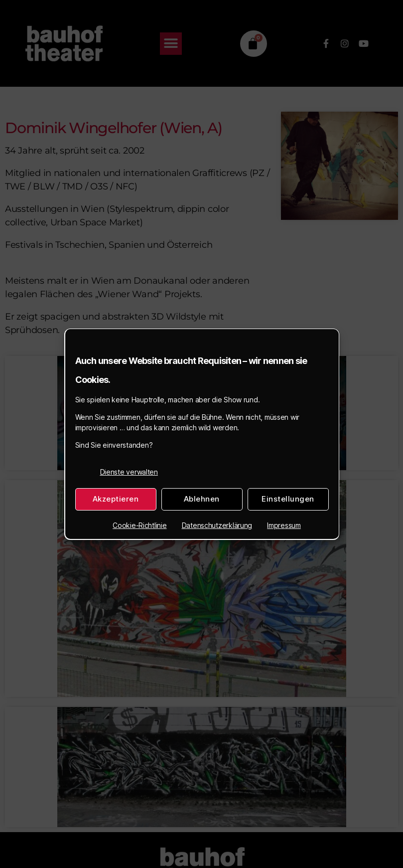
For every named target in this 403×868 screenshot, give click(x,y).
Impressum (284, 525)
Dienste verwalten (129, 472)
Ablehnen (202, 499)
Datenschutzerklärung (217, 525)
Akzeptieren (116, 499)
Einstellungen (288, 499)
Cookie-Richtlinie (139, 525)
